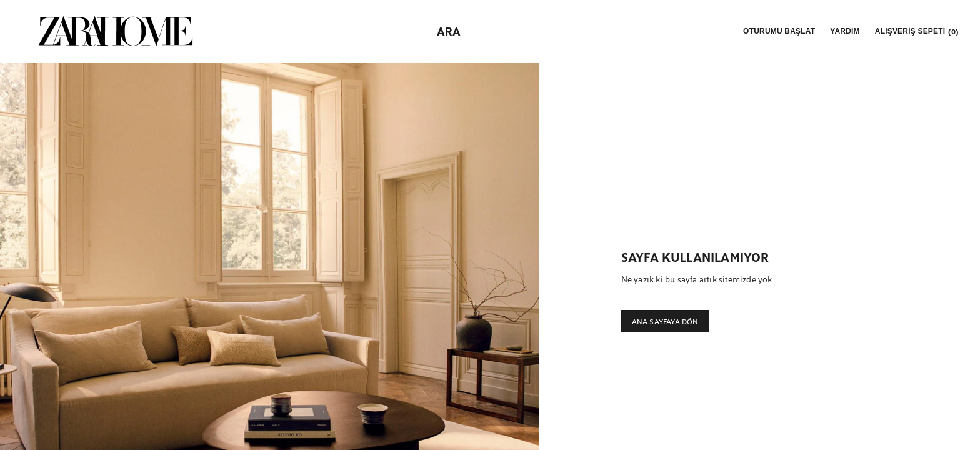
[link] (116, 31)
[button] (778, 31)
